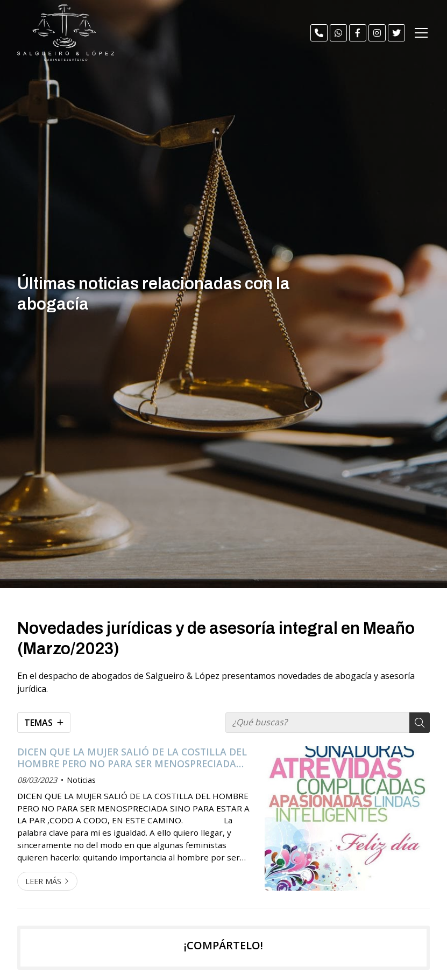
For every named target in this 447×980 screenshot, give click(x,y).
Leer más (43, 881)
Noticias (81, 780)
